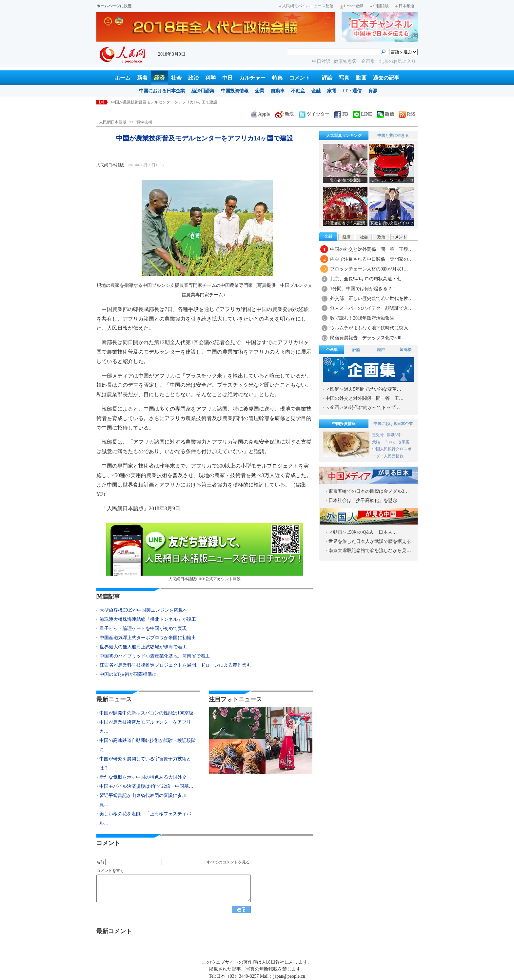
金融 (316, 91)
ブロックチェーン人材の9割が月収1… (369, 269)
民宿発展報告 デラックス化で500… (368, 338)
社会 (176, 78)
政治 (193, 78)
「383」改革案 (397, 442)
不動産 (298, 91)
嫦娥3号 (394, 435)
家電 (332, 91)
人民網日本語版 (113, 122)
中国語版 (379, 6)
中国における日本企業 (162, 91)
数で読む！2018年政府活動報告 (362, 318)
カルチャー (252, 78)
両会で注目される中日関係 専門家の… (371, 259)
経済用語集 (203, 91)
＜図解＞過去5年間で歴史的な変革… (363, 389)
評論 (327, 78)
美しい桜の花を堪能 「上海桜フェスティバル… (145, 818)
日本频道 (405, 6)
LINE (363, 114)
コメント (300, 78)
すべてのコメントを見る (228, 862)
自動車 (278, 91)
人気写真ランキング (344, 136)
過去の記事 (386, 78)
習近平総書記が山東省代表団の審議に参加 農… (145, 800)
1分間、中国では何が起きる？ (361, 289)
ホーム (123, 78)
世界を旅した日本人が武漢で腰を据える (370, 541)
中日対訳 (321, 61)
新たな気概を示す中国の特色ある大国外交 (143, 777)
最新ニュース (114, 699)
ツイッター (314, 114)
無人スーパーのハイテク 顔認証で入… (371, 308)
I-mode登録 (352, 6)
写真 (344, 78)
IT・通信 (352, 91)
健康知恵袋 (346, 61)
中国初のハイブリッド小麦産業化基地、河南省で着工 (155, 656)
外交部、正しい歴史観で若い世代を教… (371, 298)
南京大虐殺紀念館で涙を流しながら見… (370, 551)
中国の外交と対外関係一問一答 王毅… (371, 249)
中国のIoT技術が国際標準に (128, 674)
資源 (373, 91)
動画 (361, 78)
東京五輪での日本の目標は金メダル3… (369, 491)
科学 (210, 78)
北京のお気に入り (398, 61)
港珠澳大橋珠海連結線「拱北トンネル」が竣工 (148, 619)
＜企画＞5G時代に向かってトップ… (363, 407)
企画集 (369, 61)
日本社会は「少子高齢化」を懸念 (363, 500)
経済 (159, 78)
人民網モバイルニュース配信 (306, 6)
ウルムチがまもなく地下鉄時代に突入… (371, 328)
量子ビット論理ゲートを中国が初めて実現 (143, 629)
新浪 (284, 114)
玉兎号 (378, 435)
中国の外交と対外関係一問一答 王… (365, 398)
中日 (227, 78)
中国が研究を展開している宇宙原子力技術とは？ (145, 763)
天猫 (376, 442)
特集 (277, 78)
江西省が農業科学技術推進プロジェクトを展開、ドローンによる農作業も (175, 665)
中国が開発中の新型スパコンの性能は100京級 (151, 102)
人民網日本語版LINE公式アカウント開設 (205, 552)
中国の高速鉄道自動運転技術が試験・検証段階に (148, 745)
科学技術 (144, 122)
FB (341, 114)
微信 (385, 114)
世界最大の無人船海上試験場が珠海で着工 (143, 647)
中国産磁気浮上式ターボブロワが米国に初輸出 (148, 638)
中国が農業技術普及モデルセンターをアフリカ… (145, 727)
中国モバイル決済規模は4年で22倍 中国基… (146, 786)
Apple (260, 114)
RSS (407, 114)
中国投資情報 (235, 91)
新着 (142, 78)
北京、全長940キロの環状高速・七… (368, 279)
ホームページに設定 (114, 6)
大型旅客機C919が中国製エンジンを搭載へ (144, 610)
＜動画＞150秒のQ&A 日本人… (363, 532)
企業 (260, 91)
